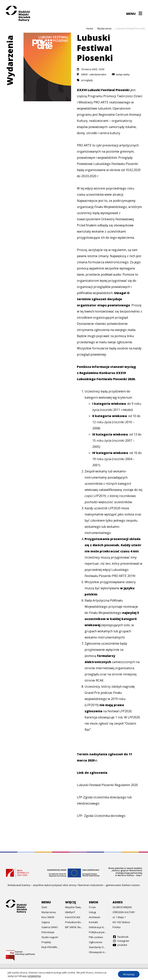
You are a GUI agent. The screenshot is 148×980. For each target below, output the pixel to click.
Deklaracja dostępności (98, 927)
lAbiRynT (70, 912)
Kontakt (93, 922)
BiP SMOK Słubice (74, 927)
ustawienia (34, 976)
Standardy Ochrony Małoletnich (98, 947)
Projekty (46, 942)
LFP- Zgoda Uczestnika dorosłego (101, 816)
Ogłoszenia (95, 942)
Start (44, 907)
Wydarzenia (49, 912)
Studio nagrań (50, 937)
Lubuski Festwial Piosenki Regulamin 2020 (107, 785)
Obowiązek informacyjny (98, 952)
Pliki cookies (96, 937)
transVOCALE (73, 917)
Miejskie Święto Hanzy (74, 907)
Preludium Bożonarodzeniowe (74, 922)
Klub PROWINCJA (50, 947)
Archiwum (95, 917)
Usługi (92, 912)
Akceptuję (128, 974)
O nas (92, 907)
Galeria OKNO (50, 927)
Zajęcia (46, 922)
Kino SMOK (48, 917)
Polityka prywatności (98, 932)
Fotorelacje (48, 932)
